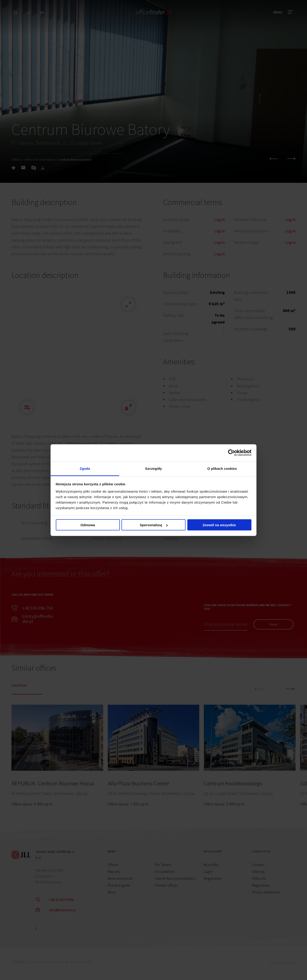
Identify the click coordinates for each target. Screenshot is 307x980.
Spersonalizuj (154, 525)
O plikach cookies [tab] (222, 468)
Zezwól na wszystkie (219, 525)
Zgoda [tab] (85, 468)
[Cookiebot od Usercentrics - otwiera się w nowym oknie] (231, 453)
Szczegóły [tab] (153, 468)
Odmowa (88, 525)
